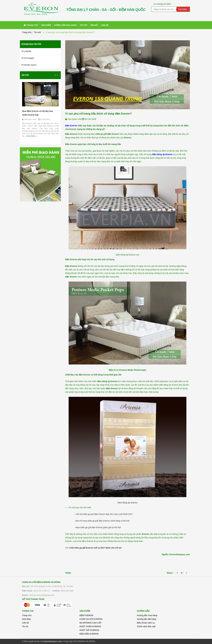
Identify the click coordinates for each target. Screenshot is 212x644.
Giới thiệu (27, 619)
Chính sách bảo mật (146, 626)
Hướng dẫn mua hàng (147, 615)
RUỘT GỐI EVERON (89, 630)
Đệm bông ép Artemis (128, 503)
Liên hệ (25, 623)
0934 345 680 (67, 591)
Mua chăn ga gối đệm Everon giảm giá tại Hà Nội (98, 527)
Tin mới (37, 32)
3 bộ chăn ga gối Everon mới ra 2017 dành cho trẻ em (95, 548)
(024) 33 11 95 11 (42, 591)
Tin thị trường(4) (28, 58)
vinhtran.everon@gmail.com (42, 595)
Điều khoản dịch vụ (146, 623)
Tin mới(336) (26, 51)
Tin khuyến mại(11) (29, 65)
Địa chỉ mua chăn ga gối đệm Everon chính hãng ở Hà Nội (102, 521)
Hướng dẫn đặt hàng (146, 619)
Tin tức (25, 75)
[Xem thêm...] (31, 136)
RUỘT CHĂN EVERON (90, 626)
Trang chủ (27, 615)
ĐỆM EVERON (86, 615)
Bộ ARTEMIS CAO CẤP (90, 623)
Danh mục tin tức (31, 44)
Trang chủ (27, 32)
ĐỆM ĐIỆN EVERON (89, 634)
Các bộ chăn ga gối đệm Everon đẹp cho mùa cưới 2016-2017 (104, 514)
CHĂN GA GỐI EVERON (91, 619)
